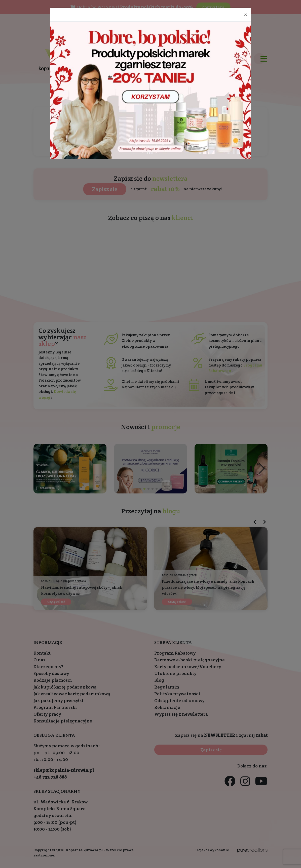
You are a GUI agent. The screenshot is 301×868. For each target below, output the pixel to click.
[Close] (246, 15)
